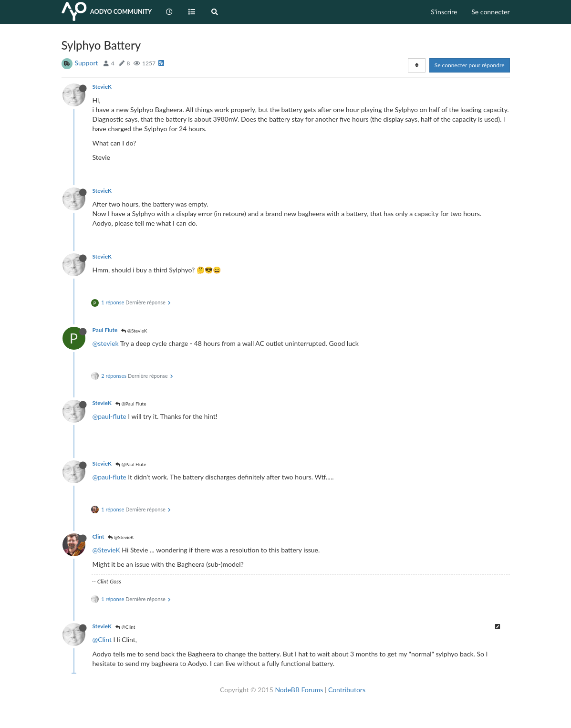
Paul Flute (105, 330)
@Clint (125, 627)
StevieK (102, 87)
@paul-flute (109, 416)
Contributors (347, 690)
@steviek (106, 343)
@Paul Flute (131, 404)
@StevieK (134, 331)
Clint (99, 536)
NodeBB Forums (299, 690)
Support (87, 63)
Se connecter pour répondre (470, 65)
